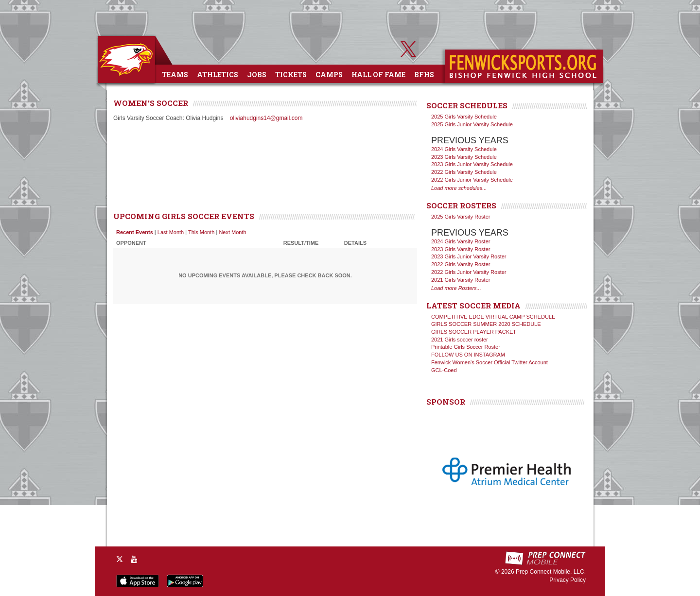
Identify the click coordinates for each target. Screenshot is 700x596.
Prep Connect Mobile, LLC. (551, 572)
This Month (201, 232)
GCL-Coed (444, 370)
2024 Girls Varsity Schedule (464, 149)
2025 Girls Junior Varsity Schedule (472, 124)
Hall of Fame (378, 75)
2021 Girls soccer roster (460, 340)
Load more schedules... (459, 188)
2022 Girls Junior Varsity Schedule (472, 180)
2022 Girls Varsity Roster (461, 264)
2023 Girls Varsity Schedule (464, 157)
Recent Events (135, 232)
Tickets (291, 75)
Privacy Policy (568, 580)
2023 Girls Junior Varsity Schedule (472, 164)
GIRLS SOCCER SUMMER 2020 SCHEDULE (486, 324)
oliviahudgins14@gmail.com (266, 118)
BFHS (424, 75)
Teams (175, 75)
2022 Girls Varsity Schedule (464, 172)
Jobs (257, 75)
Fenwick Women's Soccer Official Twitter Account (490, 362)
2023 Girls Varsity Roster (461, 249)
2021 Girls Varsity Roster (461, 280)
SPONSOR (446, 402)
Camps (329, 75)
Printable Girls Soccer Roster (466, 347)
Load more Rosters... (456, 288)
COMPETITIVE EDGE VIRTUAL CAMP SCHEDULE (493, 317)
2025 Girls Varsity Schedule (464, 117)
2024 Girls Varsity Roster (461, 241)
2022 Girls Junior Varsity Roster (469, 272)
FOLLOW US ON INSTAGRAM (468, 355)
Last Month (171, 232)
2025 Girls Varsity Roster (461, 217)
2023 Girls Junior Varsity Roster (469, 256)
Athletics (218, 75)
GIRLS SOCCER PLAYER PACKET (474, 332)
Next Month (232, 232)
